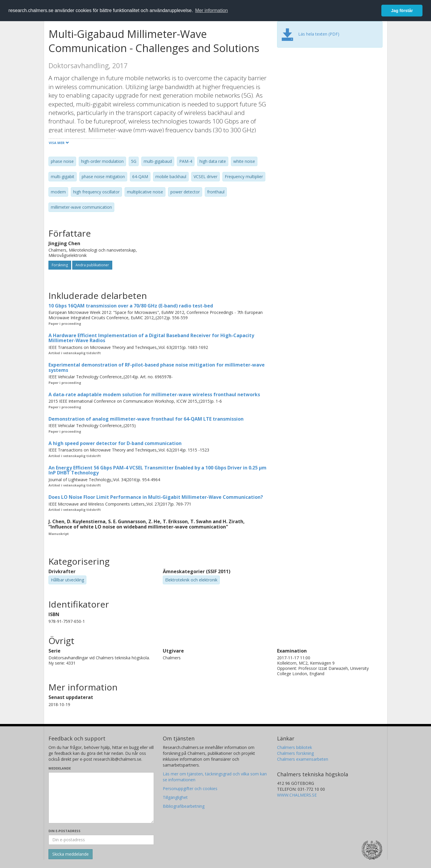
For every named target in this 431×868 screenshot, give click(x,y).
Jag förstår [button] (402, 11)
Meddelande (60, 768)
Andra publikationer (92, 265)
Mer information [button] (211, 10)
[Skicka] (71, 854)
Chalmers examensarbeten (303, 759)
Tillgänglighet (175, 797)
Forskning (60, 265)
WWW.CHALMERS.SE (297, 795)
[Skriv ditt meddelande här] (101, 798)
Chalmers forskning (295, 753)
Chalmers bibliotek (295, 747)
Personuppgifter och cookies (190, 788)
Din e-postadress (64, 831)
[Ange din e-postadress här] (101, 840)
